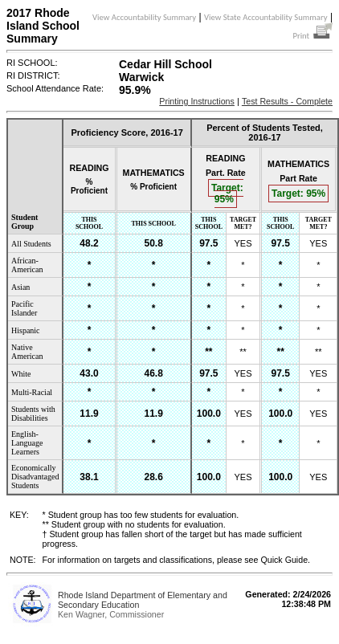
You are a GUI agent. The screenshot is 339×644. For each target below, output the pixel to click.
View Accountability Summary (144, 17)
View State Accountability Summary (266, 17)
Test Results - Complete (287, 101)
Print (312, 36)
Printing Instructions (197, 101)
